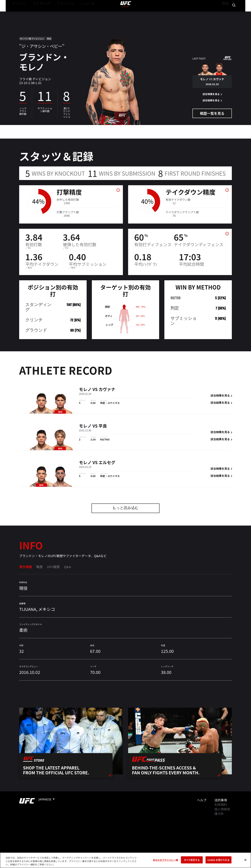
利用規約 (221, 804)
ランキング (37, 13)
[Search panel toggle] (234, 13)
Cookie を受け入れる (218, 860)
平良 (103, 426)
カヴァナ (107, 390)
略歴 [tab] (39, 567)
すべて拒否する (192, 860)
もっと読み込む (125, 508)
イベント (18, 13)
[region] (125, 860)
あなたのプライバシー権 (165, 860)
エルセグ (107, 463)
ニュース (77, 13)
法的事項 (221, 800)
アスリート (58, 13)
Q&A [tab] (67, 567)
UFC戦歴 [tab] (53, 567)
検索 (225, 13)
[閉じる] (245, 860)
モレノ (85, 390)
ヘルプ (202, 800)
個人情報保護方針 (222, 811)
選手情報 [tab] (26, 567)
